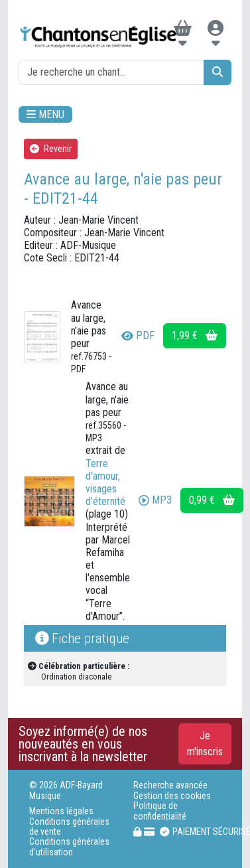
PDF (138, 335)
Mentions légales (61, 811)
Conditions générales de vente (69, 827)
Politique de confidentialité (160, 811)
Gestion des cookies (172, 796)
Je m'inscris (205, 744)
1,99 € (195, 335)
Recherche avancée (170, 785)
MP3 (155, 500)
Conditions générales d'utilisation (69, 847)
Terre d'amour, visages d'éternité (105, 483)
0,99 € (212, 500)
